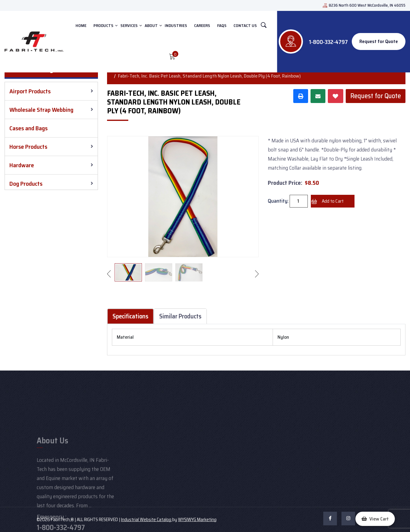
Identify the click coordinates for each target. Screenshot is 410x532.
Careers (202, 25)
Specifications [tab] (130, 316)
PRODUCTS (103, 25)
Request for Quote (379, 41)
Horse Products (28, 147)
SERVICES (129, 25)
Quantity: (278, 201)
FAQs (222, 25)
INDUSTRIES (176, 25)
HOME (81, 25)
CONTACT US (245, 25)
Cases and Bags (29, 128)
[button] (375, 519)
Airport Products (30, 91)
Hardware (22, 165)
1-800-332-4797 (328, 42)
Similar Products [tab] (180, 316)
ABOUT (151, 25)
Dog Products (26, 184)
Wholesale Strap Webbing (41, 110)
